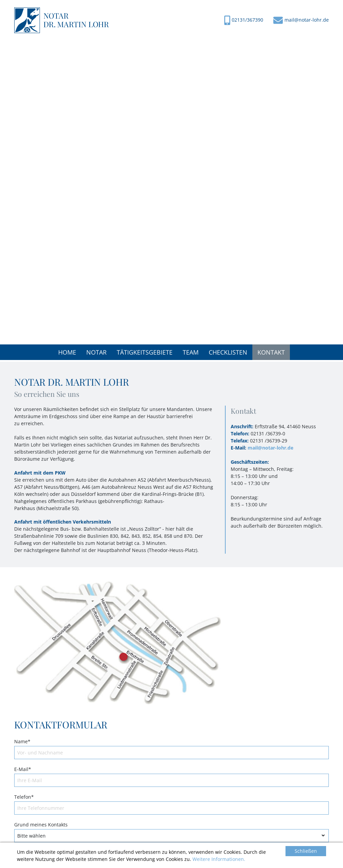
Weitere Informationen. (219, 859)
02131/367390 (247, 20)
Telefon (24, 797)
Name (22, 741)
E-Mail (23, 769)
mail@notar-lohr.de (307, 20)
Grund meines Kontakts (41, 825)
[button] (96, 352)
